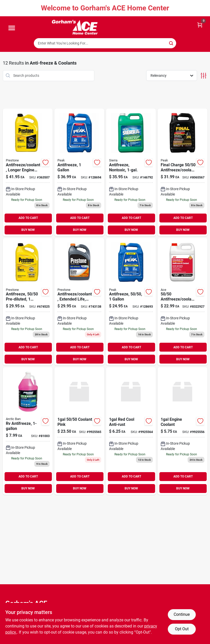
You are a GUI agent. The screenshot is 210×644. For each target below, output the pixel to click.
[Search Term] (105, 43)
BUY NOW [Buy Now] (28, 230)
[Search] (171, 43)
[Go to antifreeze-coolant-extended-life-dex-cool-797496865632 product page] (79, 302)
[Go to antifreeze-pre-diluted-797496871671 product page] (28, 302)
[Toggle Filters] (204, 76)
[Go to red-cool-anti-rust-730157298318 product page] (131, 431)
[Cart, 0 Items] (200, 25)
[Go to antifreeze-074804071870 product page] (79, 172)
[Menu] (12, 28)
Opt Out (182, 629)
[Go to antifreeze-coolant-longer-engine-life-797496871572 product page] (28, 172)
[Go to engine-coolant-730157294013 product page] (183, 431)
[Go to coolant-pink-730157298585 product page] (79, 431)
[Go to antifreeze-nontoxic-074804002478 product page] (131, 172)
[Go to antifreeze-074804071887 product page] (131, 302)
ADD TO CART (28, 218)
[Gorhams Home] (75, 27)
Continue (182, 614)
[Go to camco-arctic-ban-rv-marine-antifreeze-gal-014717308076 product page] (28, 431)
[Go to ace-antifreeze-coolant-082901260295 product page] (183, 302)
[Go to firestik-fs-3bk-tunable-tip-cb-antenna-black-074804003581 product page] (183, 172)
